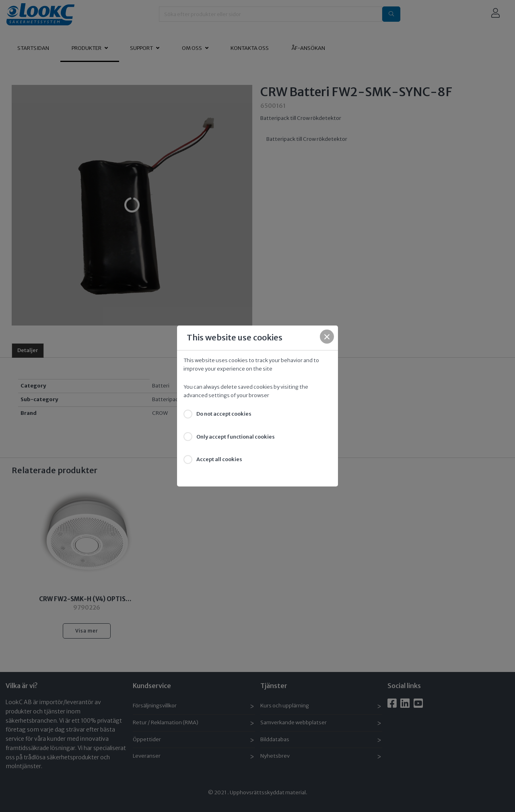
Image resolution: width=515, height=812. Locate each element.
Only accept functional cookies (236, 437)
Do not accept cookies (224, 414)
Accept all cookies (219, 459)
